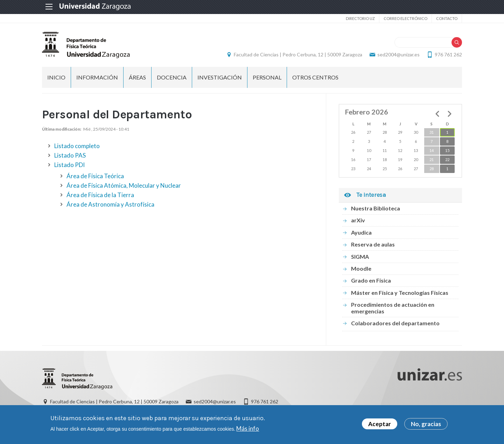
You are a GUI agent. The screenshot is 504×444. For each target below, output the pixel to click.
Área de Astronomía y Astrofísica (110, 204)
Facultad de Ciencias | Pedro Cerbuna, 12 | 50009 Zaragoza (298, 54)
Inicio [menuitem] (56, 77)
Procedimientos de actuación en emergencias (393, 308)
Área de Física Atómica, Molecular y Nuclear (124, 185)
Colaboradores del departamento (395, 323)
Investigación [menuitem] (220, 77)
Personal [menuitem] (267, 77)
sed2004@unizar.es (398, 54)
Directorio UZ (360, 18)
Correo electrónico (405, 18)
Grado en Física (371, 280)
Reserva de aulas (373, 244)
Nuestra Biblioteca (376, 208)
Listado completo (77, 146)
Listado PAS (70, 155)
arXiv (358, 220)
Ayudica (361, 232)
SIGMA (360, 256)
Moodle (361, 268)
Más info (248, 429)
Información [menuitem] (97, 77)
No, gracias (426, 425)
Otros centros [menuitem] (315, 77)
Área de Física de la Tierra (100, 195)
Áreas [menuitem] (137, 77)
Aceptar (380, 425)
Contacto (447, 18)
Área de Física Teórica (95, 176)
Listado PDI (69, 165)
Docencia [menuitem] (172, 77)
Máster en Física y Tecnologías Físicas (400, 293)
